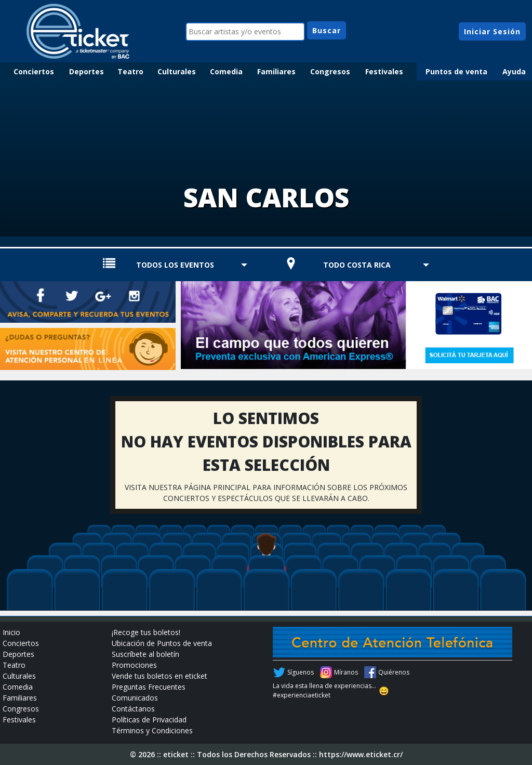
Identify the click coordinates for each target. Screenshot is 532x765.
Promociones (134, 665)
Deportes (87, 71)
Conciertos (34, 71)
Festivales (384, 71)
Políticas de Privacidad (149, 720)
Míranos (346, 672)
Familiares (276, 71)
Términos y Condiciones (152, 730)
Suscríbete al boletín (145, 654)
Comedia (226, 71)
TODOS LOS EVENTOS (175, 265)
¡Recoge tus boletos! (146, 632)
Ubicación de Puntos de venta (162, 643)
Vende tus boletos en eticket (159, 676)
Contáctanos (133, 709)
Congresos (330, 71)
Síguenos (301, 672)
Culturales (177, 71)
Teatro (130, 71)
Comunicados (135, 698)
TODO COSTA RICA (357, 265)
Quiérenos (394, 672)
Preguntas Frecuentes (149, 687)
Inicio (11, 632)
